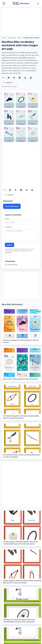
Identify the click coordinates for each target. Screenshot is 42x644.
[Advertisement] (21, 21)
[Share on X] (14, 78)
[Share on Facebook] (9, 78)
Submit (10, 245)
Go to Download (12, 206)
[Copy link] (8, 83)
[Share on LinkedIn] (25, 78)
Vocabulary (12, 38)
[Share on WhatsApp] (20, 78)
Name (7, 219)
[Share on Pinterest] (31, 78)
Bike (19, 38)
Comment (8, 227)
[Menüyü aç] (4, 3)
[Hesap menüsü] (38, 3)
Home (4, 38)
